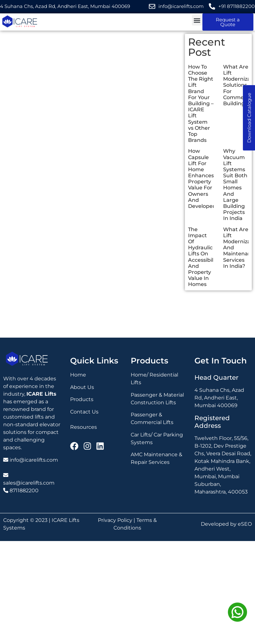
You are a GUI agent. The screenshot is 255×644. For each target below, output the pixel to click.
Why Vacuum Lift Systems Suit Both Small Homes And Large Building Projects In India (235, 185)
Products (82, 399)
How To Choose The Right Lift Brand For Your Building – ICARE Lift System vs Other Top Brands (201, 103)
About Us (82, 387)
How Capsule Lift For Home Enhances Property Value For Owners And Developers (203, 179)
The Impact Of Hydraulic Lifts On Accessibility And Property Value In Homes (204, 257)
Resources (84, 427)
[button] (197, 20)
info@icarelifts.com (34, 460)
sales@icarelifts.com (29, 483)
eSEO (245, 524)
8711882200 (24, 490)
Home (78, 375)
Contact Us (84, 412)
